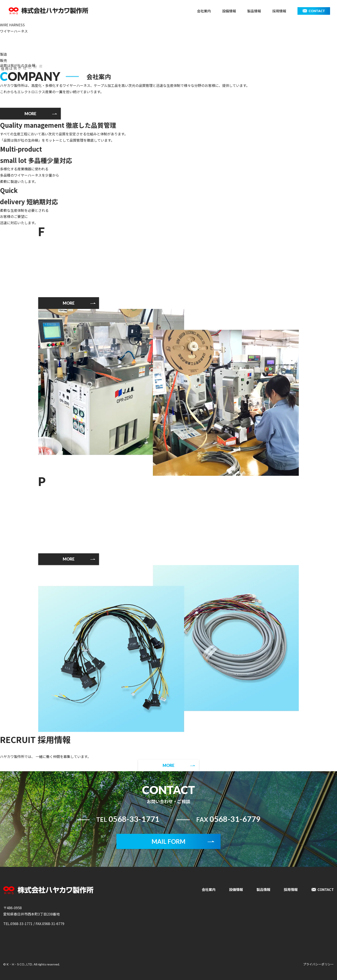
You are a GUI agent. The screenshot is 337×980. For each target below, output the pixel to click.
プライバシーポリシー (318, 964)
